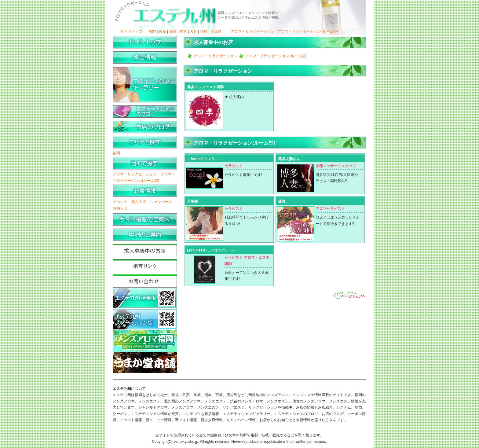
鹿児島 (216, 31)
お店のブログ (145, 127)
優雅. (282, 201)
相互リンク (145, 266)
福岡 (152, 31)
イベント (120, 202)
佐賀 (163, 31)
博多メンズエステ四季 (205, 87)
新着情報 (145, 191)
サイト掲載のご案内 (145, 220)
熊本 (183, 31)
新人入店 (139, 202)
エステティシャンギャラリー (145, 85)
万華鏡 (192, 201)
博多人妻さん (289, 159)
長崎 (173, 31)
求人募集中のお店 (145, 250)
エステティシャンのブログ (145, 112)
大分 (193, 31)
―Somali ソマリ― (203, 159)
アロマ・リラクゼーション (253, 31)
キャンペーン (161, 202)
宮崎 (204, 31)
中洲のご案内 (145, 235)
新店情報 (145, 58)
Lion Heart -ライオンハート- (211, 250)
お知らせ (120, 208)
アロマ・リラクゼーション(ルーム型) (308, 31)
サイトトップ (131, 31)
